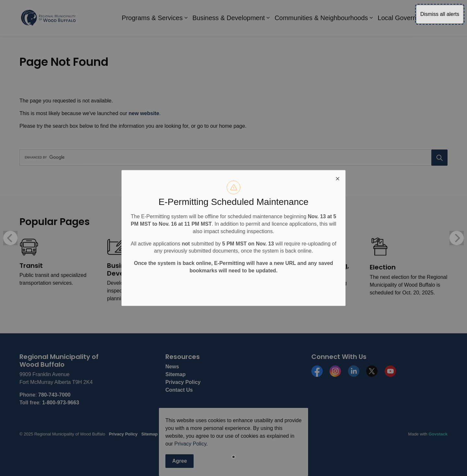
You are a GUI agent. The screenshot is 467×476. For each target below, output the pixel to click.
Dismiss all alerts (440, 14)
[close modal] (338, 178)
